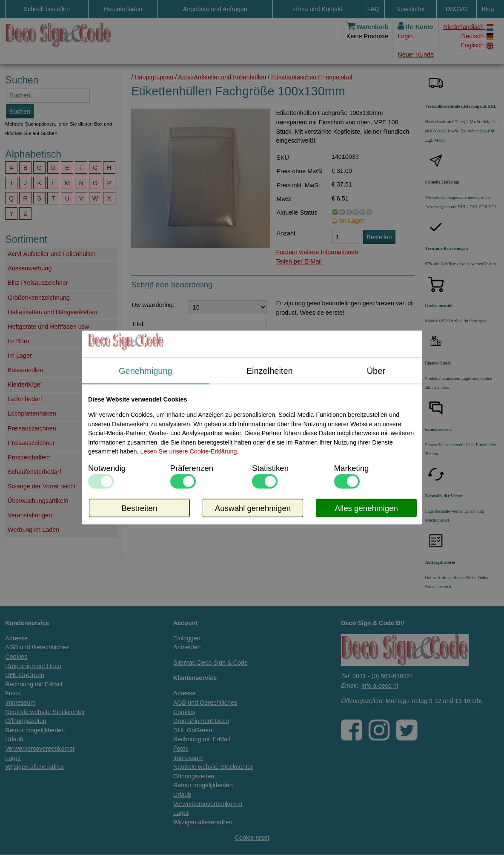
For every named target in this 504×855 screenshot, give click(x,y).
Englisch (477, 45)
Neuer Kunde (416, 55)
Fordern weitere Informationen (317, 252)
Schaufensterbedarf (34, 472)
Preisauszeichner (31, 443)
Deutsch (478, 36)
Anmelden (187, 647)
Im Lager (20, 356)
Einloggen (187, 638)
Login (405, 36)
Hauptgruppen (154, 77)
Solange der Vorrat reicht (42, 486)
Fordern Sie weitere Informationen (254, 480)
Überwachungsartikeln (38, 501)
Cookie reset (252, 838)
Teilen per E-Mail (299, 261)
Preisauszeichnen (32, 428)
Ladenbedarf (25, 399)
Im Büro (18, 341)
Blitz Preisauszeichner (38, 283)
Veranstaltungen (30, 515)
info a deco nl (380, 686)
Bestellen (379, 237)
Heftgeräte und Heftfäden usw (48, 327)
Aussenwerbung (30, 268)
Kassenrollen (25, 370)
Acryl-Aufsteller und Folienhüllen (52, 254)
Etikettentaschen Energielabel (312, 77)
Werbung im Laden (33, 530)
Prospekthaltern (29, 457)
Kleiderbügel (25, 384)
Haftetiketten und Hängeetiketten (52, 312)
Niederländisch (468, 27)
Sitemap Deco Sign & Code (210, 663)
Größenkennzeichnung (39, 298)
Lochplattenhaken (32, 413)
